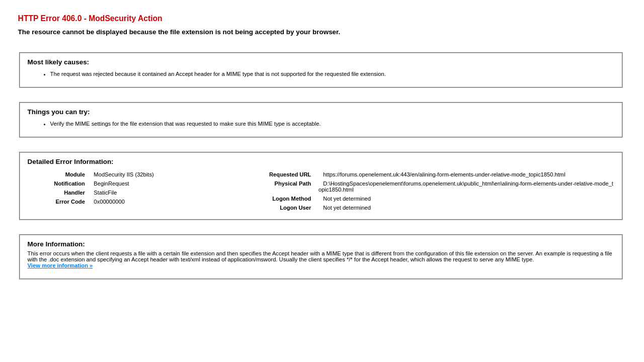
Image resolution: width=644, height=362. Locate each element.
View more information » (60, 265)
